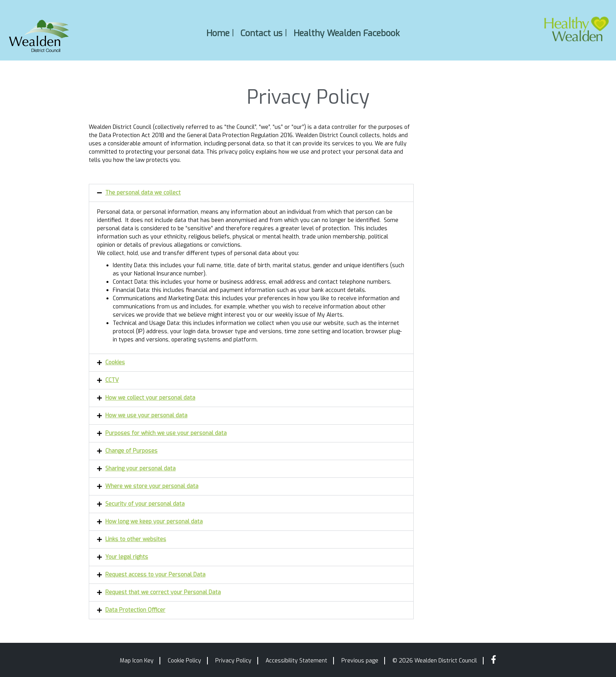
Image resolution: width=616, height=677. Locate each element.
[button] (251, 193)
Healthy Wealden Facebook (346, 33)
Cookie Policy (184, 661)
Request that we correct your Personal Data (163, 592)
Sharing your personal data (140, 469)
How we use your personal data (146, 416)
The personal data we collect (143, 193)
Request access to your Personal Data (155, 575)
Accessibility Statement (296, 661)
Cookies (115, 362)
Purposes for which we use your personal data (166, 433)
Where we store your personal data (152, 486)
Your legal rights (127, 557)
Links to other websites (136, 539)
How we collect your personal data (150, 398)
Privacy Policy (233, 661)
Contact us (261, 33)
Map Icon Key (137, 661)
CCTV (112, 380)
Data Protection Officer (135, 610)
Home (218, 33)
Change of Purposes (131, 451)
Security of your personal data (145, 504)
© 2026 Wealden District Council (435, 661)
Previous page (360, 661)
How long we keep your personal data (154, 522)
